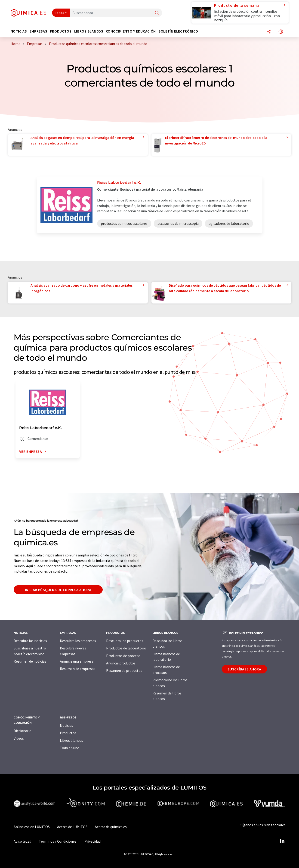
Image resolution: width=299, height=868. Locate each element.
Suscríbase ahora (244, 669)
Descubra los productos (125, 641)
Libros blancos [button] (89, 31)
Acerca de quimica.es (111, 827)
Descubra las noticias (30, 641)
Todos (60, 13)
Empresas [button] (39, 31)
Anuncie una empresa (77, 661)
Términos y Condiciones (58, 841)
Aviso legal (22, 841)
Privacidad (92, 841)
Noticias (66, 725)
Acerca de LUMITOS (72, 827)
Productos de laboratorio (126, 648)
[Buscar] (157, 13)
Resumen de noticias (30, 661)
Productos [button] (61, 31)
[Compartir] (269, 32)
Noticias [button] (19, 31)
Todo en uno (70, 748)
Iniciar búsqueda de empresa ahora (58, 590)
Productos (68, 733)
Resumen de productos (124, 670)
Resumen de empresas (78, 669)
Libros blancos (71, 740)
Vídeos (19, 738)
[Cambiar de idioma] (281, 32)
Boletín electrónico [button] (178, 31)
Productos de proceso (123, 656)
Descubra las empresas (78, 641)
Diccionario (23, 731)
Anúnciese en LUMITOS (32, 827)
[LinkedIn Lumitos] (282, 841)
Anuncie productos (121, 663)
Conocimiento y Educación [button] (131, 31)
